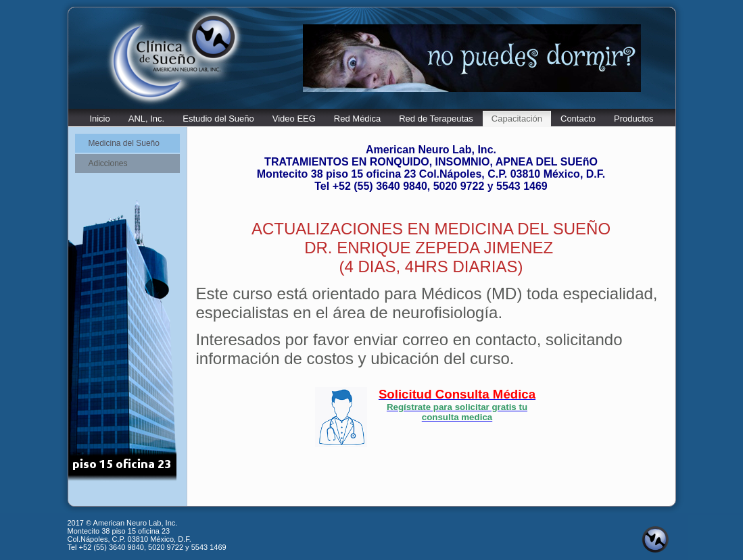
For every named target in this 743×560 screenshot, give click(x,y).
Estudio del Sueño (218, 119)
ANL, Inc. (146, 119)
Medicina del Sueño (124, 143)
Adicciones (108, 163)
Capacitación (517, 119)
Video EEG (294, 119)
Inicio (99, 119)
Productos (634, 119)
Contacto (578, 119)
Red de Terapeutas (436, 119)
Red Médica (357, 119)
